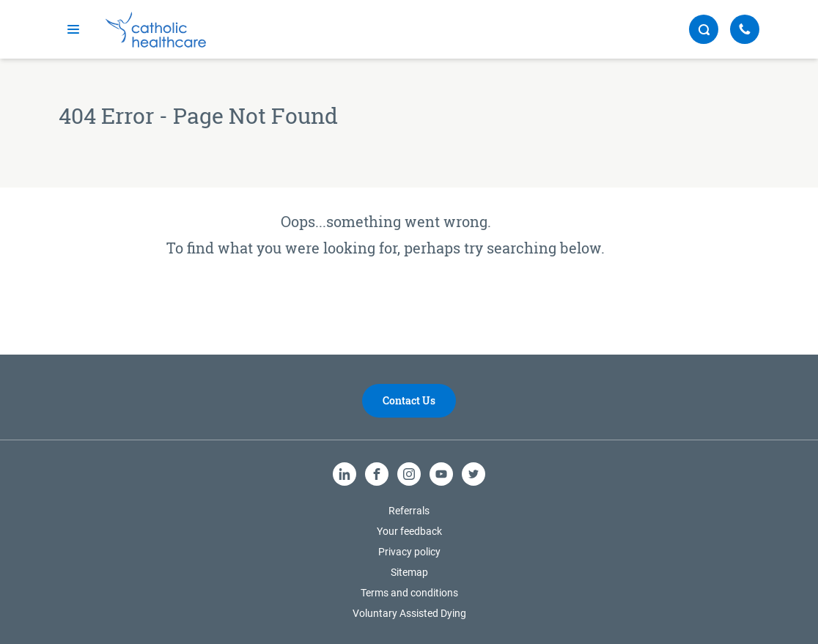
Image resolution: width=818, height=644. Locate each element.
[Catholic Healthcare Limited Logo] (156, 30)
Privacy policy (409, 552)
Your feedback (409, 531)
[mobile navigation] (73, 29)
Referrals (409, 511)
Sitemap (409, 572)
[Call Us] (745, 29)
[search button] (704, 29)
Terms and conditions (409, 593)
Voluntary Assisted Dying (409, 613)
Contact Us (409, 400)
